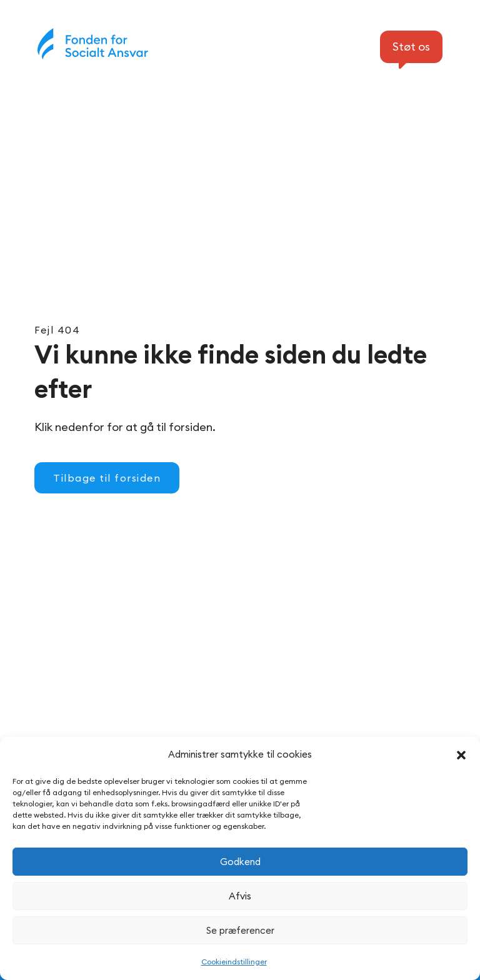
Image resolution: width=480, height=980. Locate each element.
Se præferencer (240, 930)
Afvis (240, 896)
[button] (461, 755)
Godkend (240, 862)
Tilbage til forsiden (107, 478)
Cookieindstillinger (234, 962)
